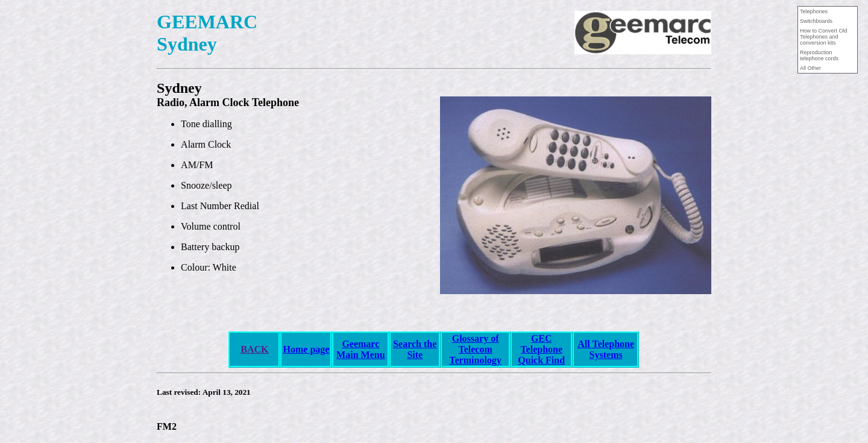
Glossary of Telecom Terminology (475, 349)
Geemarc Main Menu (360, 349)
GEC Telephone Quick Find (541, 349)
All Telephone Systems (606, 349)
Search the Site (415, 349)
